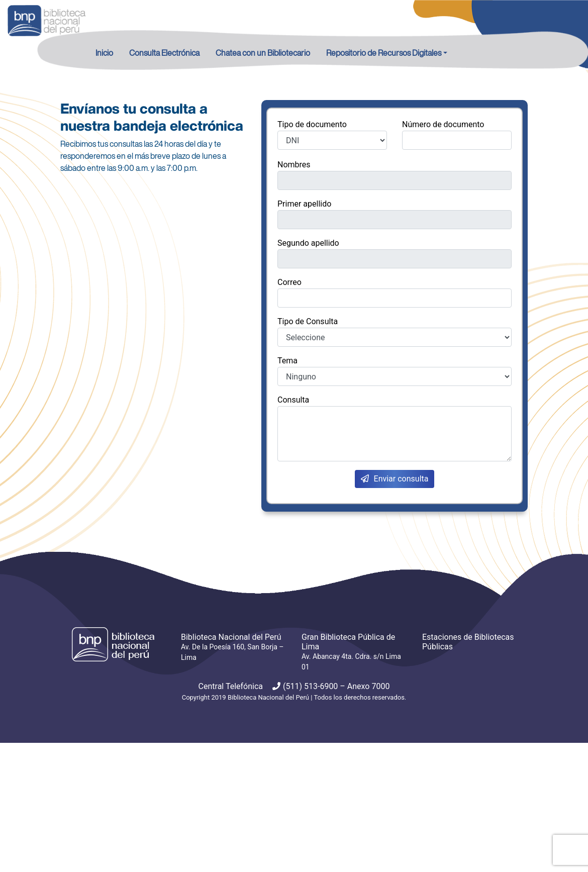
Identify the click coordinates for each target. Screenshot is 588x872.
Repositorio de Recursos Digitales (384, 53)
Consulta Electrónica (164, 53)
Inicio (104, 53)
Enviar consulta (395, 479)
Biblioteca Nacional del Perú (268, 697)
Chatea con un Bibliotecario (263, 53)
